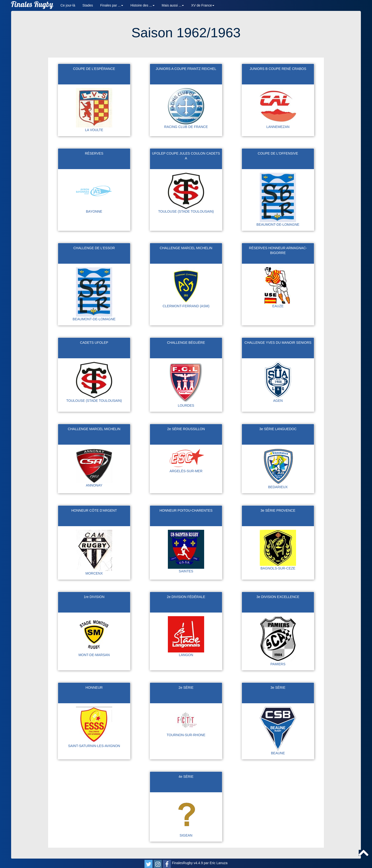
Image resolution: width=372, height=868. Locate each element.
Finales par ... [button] (112, 5)
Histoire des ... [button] (142, 5)
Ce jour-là (68, 5)
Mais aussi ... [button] (173, 5)
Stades (88, 5)
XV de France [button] (203, 5)
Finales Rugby (32, 5)
